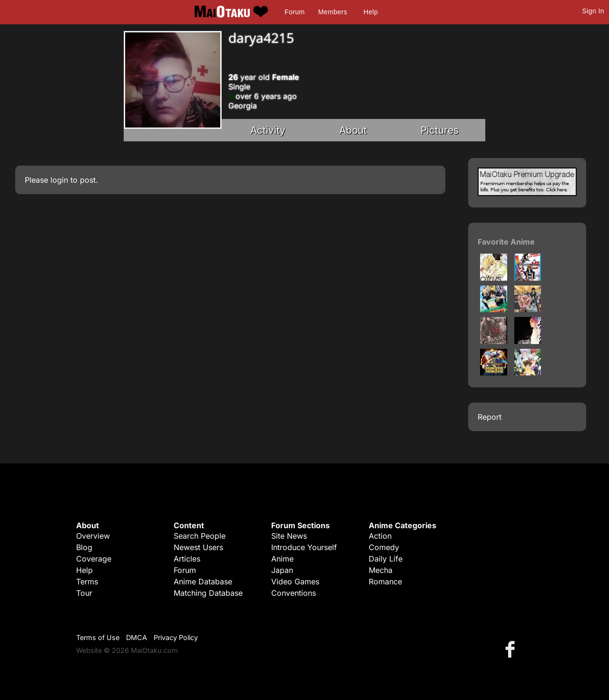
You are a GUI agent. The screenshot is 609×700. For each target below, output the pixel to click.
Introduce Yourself (304, 547)
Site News (289, 536)
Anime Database (203, 582)
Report (490, 417)
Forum (295, 12)
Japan (282, 570)
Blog (84, 547)
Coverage (94, 559)
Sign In (593, 11)
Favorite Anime (506, 242)
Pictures (440, 130)
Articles (187, 559)
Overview (93, 536)
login (59, 180)
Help (371, 12)
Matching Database (208, 593)
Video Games (295, 582)
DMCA (137, 637)
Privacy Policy (176, 637)
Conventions (294, 593)
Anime (282, 559)
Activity (268, 130)
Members (333, 12)
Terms (87, 582)
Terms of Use (98, 637)
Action (380, 536)
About (353, 130)
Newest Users (198, 547)
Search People (200, 536)
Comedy (384, 547)
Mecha (381, 570)
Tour (84, 593)
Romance (385, 582)
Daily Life (386, 559)
